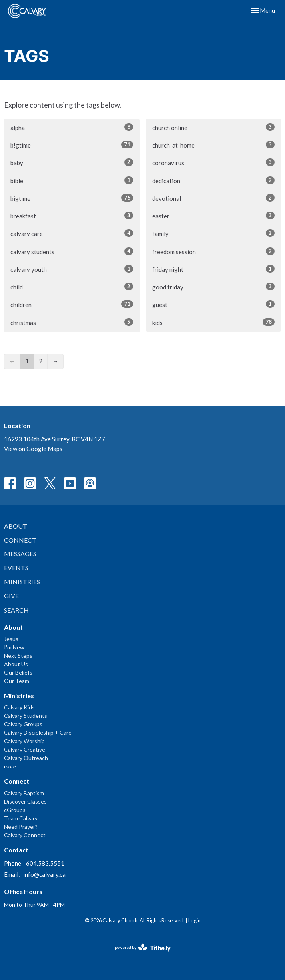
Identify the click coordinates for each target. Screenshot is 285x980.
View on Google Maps (33, 449)
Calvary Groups (23, 724)
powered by (143, 948)
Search (16, 610)
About (16, 526)
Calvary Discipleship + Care (38, 732)
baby (72, 162)
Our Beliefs (18, 672)
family (214, 233)
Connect (20, 540)
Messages (20, 554)
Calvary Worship (24, 741)
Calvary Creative (25, 749)
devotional (214, 198)
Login (194, 920)
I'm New (14, 647)
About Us (16, 664)
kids (214, 322)
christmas (72, 322)
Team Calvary (21, 818)
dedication (214, 180)
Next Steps (18, 656)
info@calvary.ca (44, 874)
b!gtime (72, 145)
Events (16, 568)
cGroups (15, 810)
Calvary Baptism (24, 793)
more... (12, 766)
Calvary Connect (25, 835)
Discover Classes (25, 801)
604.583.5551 (45, 863)
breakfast (72, 216)
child (72, 287)
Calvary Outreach (26, 758)
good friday (214, 287)
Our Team (17, 681)
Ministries (22, 582)
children (72, 304)
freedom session (214, 251)
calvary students (72, 251)
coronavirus (214, 162)
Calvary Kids (19, 707)
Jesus (11, 639)
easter (214, 216)
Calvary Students (26, 716)
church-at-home (214, 145)
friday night (214, 269)
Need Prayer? (21, 827)
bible (72, 180)
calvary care (72, 233)
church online (214, 127)
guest (214, 304)
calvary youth (72, 269)
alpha (72, 127)
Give (11, 596)
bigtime (72, 198)
